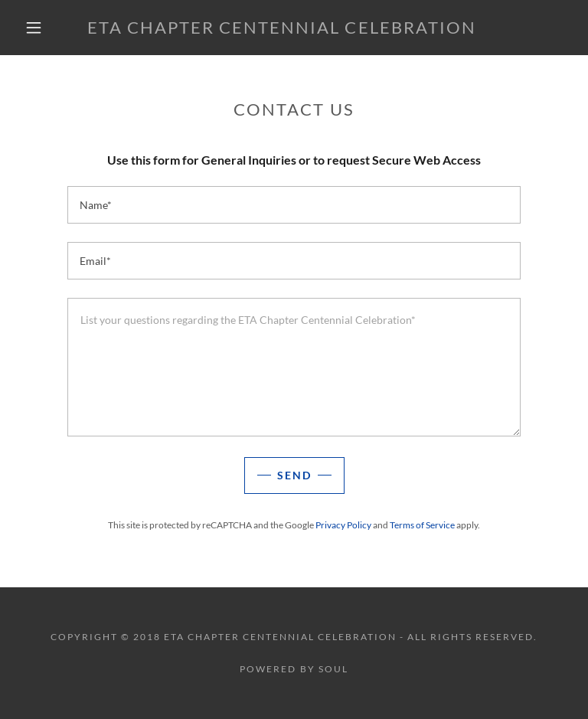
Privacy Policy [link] (343, 525)
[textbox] (294, 205)
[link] (282, 29)
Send (294, 475)
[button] (34, 28)
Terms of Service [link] (422, 525)
